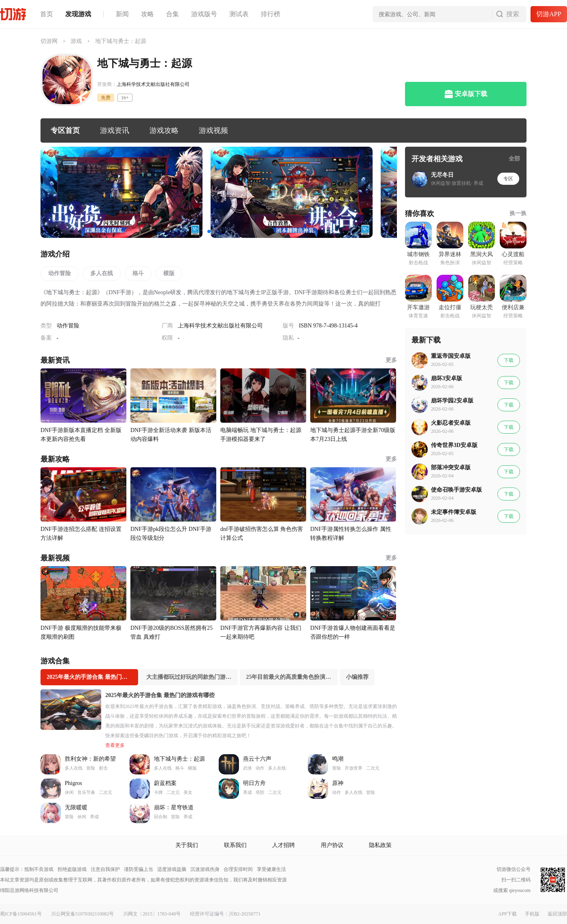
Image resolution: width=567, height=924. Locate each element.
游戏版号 (204, 14)
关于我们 (187, 845)
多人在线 (102, 273)
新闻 (122, 14)
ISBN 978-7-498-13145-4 (328, 326)
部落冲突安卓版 (451, 467)
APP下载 (507, 914)
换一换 (518, 213)
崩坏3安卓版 (447, 378)
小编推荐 (357, 677)
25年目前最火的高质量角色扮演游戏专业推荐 (292, 677)
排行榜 (271, 14)
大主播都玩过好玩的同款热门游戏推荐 (192, 677)
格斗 (138, 273)
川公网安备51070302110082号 (83, 914)
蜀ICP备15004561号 (21, 914)
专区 (508, 179)
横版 (169, 273)
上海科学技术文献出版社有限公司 (153, 84)
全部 (514, 159)
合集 (173, 14)
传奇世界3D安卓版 (454, 445)
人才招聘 (283, 845)
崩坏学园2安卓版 (452, 401)
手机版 (532, 914)
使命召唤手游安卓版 (456, 490)
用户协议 (332, 845)
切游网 (49, 41)
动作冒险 (60, 273)
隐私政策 (380, 845)
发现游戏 (78, 14)
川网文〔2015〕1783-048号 (152, 914)
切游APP (549, 14)
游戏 (76, 41)
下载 (509, 360)
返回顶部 (557, 914)
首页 (47, 14)
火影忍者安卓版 (451, 423)
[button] (209, 231)
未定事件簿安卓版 (454, 512)
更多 (391, 360)
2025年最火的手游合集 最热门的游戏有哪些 (92, 677)
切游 (13, 14)
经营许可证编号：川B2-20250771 (225, 914)
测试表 (239, 14)
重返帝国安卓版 (451, 356)
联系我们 (235, 845)
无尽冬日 (442, 175)
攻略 (147, 14)
